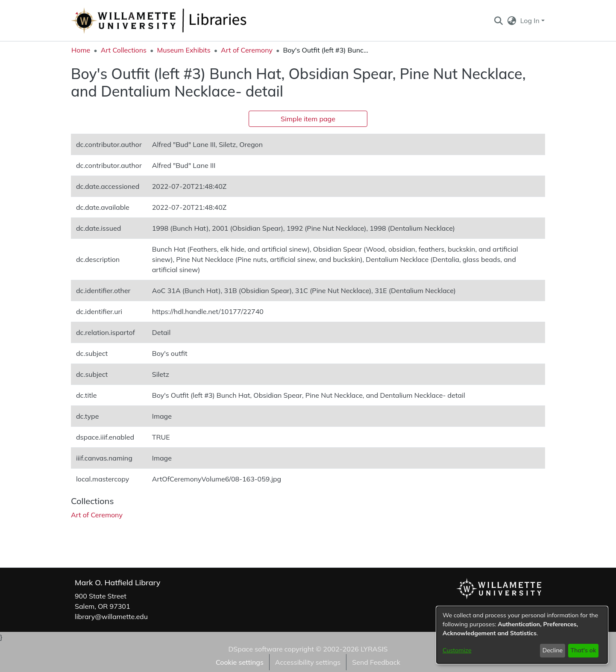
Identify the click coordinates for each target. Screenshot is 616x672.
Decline (553, 650)
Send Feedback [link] (376, 662)
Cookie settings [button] (240, 662)
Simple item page (308, 119)
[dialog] (522, 635)
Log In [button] (531, 21)
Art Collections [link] (124, 50)
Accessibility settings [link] (308, 662)
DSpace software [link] (255, 649)
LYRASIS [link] (374, 649)
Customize (457, 650)
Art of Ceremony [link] (247, 50)
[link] (97, 515)
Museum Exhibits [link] (183, 50)
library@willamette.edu (111, 616)
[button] (498, 21)
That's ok (583, 650)
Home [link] (81, 50)
